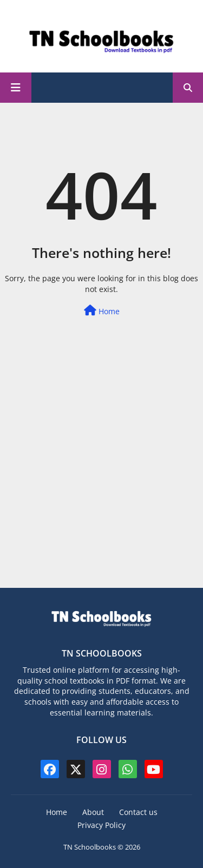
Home (102, 311)
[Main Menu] (16, 88)
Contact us (138, 812)
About (93, 812)
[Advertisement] (101, 478)
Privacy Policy (101, 825)
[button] (188, 88)
